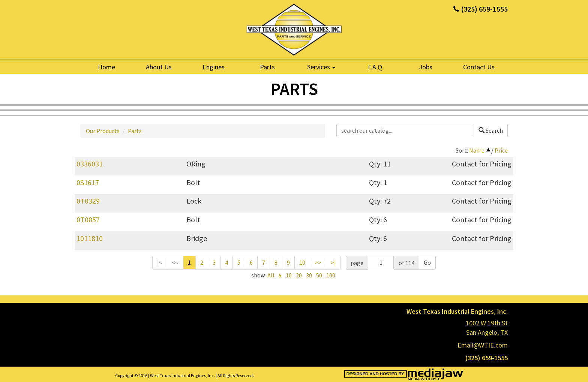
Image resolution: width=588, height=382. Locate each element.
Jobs (426, 67)
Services (321, 67)
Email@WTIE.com (483, 345)
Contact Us (479, 67)
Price (501, 150)
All (271, 275)
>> (318, 262)
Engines (214, 67)
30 (309, 275)
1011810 (90, 238)
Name (477, 150)
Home (106, 67)
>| (333, 262)
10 (302, 262)
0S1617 (88, 182)
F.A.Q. (376, 67)
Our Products (103, 131)
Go (427, 262)
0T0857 (88, 219)
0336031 (90, 164)
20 (299, 275)
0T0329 (88, 201)
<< (175, 262)
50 (319, 275)
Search (491, 130)
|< (160, 262)
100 (331, 275)
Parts (267, 67)
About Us (159, 67)
